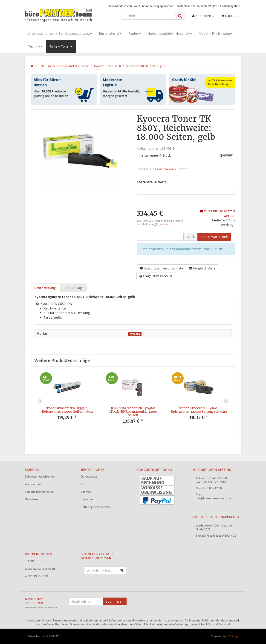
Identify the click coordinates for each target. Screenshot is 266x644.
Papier (134, 33)
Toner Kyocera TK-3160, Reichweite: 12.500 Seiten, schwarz (199, 410)
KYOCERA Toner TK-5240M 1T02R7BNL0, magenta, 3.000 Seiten (133, 412)
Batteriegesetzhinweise (96, 507)
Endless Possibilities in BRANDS (216, 536)
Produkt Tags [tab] (74, 288)
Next (226, 401)
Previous (40, 401)
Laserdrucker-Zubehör (171, 169)
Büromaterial (110, 33)
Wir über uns (33, 484)
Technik (35, 46)
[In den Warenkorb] (214, 237)
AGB (84, 484)
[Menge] (160, 237)
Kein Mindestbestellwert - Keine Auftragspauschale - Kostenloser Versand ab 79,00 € (163, 6)
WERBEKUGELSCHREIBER (41, 569)
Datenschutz (89, 477)
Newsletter (32, 499)
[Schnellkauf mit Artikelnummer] (101, 570)
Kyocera (135, 334)
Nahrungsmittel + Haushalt (170, 33)
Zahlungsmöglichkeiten (40, 477)
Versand (165, 224)
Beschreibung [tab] (45, 288)
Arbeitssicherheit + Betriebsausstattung (60, 33)
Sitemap (86, 492)
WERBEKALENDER (36, 576)
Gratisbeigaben (230, 6)
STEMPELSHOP (35, 561)
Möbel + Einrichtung (215, 33)
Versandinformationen (39, 492)
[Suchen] (148, 16)
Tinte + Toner (61, 46)
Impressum (88, 499)
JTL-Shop (232, 636)
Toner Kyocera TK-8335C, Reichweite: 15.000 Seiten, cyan (67, 410)
